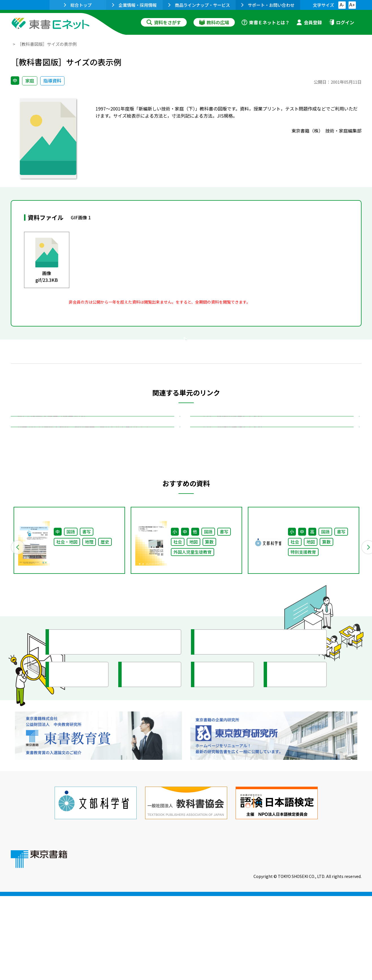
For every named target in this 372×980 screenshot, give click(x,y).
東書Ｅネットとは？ (266, 22)
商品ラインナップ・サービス (199, 5)
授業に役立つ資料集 (83, 752)
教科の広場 (214, 22)
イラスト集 (291, 784)
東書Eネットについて (115, 942)
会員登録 (309, 22)
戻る (186, 373)
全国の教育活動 (223, 784)
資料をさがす (164, 22)
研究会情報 (146, 784)
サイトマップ (277, 942)
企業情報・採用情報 (134, 5)
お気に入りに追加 (337, 56)
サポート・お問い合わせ (268, 5)
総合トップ (78, 5)
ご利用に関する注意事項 (178, 942)
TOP (15, 44)
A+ (352, 5)
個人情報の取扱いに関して (334, 942)
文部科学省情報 (78, 784)
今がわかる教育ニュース (234, 752)
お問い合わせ (233, 942)
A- (342, 5)
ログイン (341, 22)
